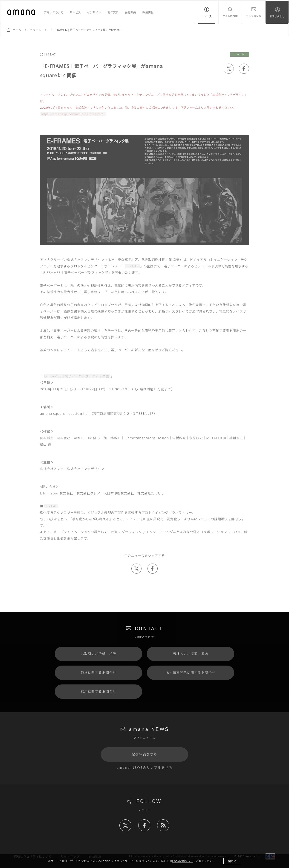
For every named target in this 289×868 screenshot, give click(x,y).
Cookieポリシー (183, 861)
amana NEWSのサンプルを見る (144, 767)
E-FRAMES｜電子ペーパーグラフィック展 (77, 376)
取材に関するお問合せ (99, 673)
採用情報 (148, 12)
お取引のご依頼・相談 (99, 654)
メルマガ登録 (254, 16)
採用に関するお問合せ (99, 691)
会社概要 (130, 12)
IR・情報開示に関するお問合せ (191, 673)
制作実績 (113, 12)
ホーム (17, 30)
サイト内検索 (230, 16)
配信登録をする (145, 754)
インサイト (94, 12)
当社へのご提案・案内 (191, 654)
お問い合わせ (277, 16)
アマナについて (54, 12)
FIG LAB (132, 266)
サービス (75, 12)
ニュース (207, 16)
